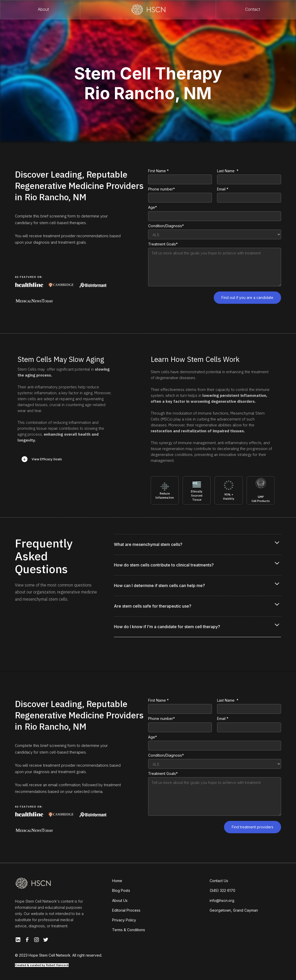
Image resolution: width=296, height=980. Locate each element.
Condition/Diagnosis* (166, 226)
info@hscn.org (222, 900)
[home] (148, 10)
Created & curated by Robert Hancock (42, 965)
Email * (223, 189)
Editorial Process (126, 910)
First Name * (158, 171)
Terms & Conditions (129, 930)
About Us (120, 900)
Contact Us (219, 881)
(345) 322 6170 (222, 890)
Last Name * (228, 171)
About (43, 9)
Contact (253, 9)
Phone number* (162, 189)
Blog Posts (121, 890)
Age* (153, 207)
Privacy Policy (124, 920)
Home (117, 881)
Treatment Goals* (163, 244)
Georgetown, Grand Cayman (234, 910)
